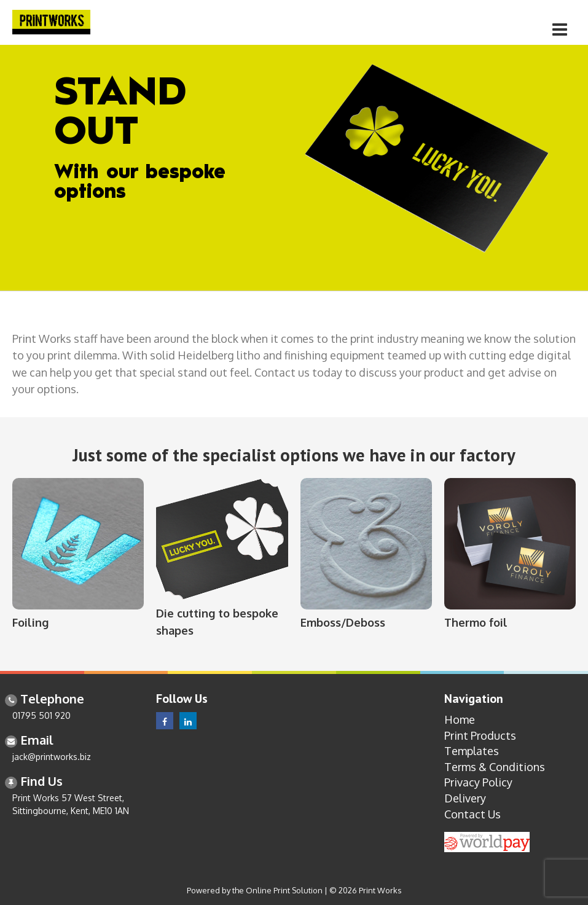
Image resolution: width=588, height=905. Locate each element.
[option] (294, 168)
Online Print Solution (284, 890)
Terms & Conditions (495, 767)
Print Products (480, 735)
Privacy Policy (478, 782)
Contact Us (472, 814)
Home (460, 719)
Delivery (465, 798)
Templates (472, 751)
